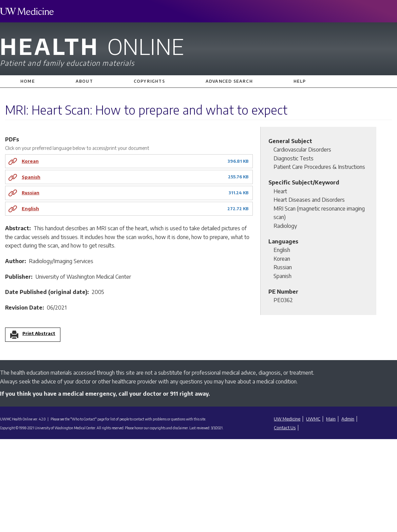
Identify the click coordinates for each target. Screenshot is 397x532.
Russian (31, 192)
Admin (348, 419)
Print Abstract (39, 334)
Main (331, 419)
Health (198, 50)
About (84, 81)
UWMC (313, 419)
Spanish (31, 177)
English (30, 208)
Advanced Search (229, 81)
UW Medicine (287, 419)
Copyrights (149, 81)
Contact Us (285, 428)
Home (28, 81)
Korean (30, 161)
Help (300, 81)
